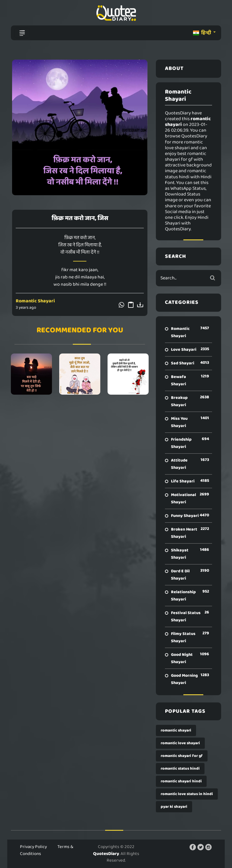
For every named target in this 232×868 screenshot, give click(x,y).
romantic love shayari (180, 743)
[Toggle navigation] (22, 33)
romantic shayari (176, 730)
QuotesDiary (106, 854)
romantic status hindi (180, 769)
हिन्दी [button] (203, 33)
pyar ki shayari (174, 807)
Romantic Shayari (35, 301)
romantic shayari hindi (181, 781)
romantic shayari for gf (182, 756)
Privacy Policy (33, 847)
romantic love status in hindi (187, 794)
